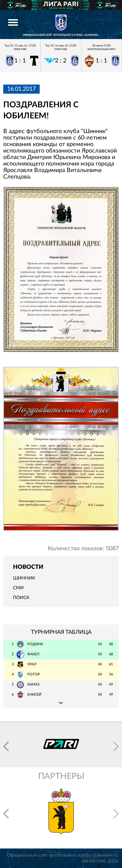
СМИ (18, 588)
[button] (6, 746)
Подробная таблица (61, 703)
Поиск (21, 598)
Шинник (24, 578)
